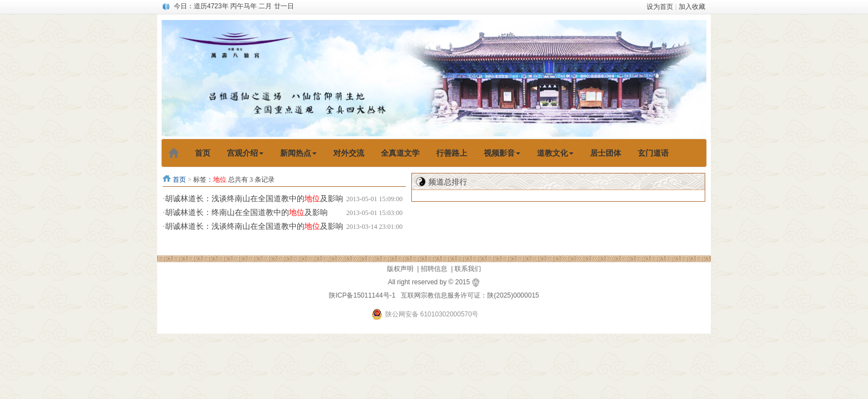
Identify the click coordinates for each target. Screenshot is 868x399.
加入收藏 (692, 7)
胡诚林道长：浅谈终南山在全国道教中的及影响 (254, 199)
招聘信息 (434, 269)
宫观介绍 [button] (245, 153)
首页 (179, 180)
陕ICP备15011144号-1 (362, 295)
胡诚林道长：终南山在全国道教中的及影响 (246, 213)
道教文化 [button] (555, 153)
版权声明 (400, 269)
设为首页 (660, 7)
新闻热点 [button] (298, 153)
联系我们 (468, 269)
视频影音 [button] (502, 153)
